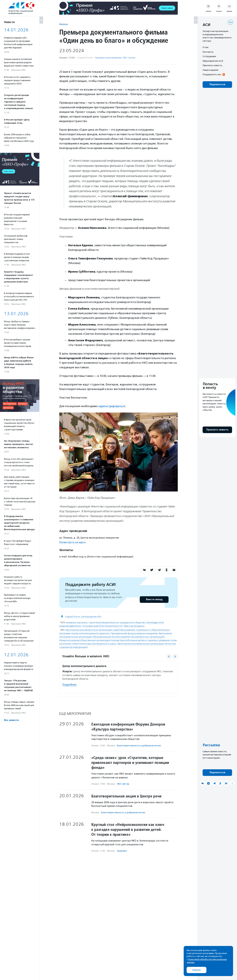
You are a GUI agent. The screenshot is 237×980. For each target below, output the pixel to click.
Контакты (208, 52)
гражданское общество (132, 622)
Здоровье (122, 851)
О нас (206, 47)
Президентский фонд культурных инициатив (134, 633)
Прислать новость (212, 65)
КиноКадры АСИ (155, 622)
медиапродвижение (70, 626)
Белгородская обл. (92, 616)
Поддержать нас (212, 74)
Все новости (11, 720)
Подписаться (217, 84)
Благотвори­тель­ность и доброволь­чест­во (139, 745)
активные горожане (77, 622)
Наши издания (210, 70)
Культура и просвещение (108, 58)
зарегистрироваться (112, 406)
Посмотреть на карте (72, 542)
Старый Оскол (72, 616)
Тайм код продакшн (134, 626)
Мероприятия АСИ (213, 61)
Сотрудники (209, 56)
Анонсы (64, 24)
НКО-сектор (129, 58)
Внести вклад (154, 599)
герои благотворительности (104, 622)
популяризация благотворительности (102, 626)
